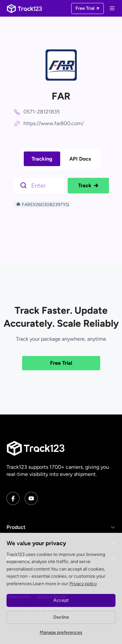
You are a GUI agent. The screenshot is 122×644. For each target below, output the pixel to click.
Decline (61, 617)
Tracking (42, 159)
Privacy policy (83, 584)
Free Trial (61, 363)
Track (88, 186)
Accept (61, 600)
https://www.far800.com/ (54, 123)
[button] (61, 527)
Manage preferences (61, 632)
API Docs (80, 159)
